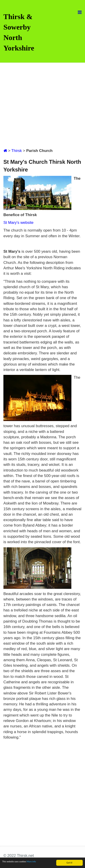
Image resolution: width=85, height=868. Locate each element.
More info (31, 862)
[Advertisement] (42, 105)
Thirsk (17, 151)
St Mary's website (18, 223)
